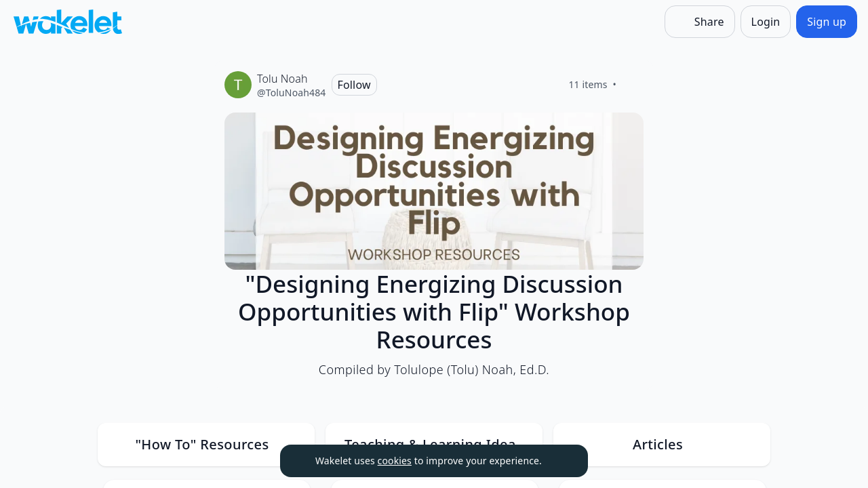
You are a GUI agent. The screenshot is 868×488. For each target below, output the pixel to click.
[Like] (633, 85)
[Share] (700, 22)
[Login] (766, 22)
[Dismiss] (561, 461)
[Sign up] (827, 22)
